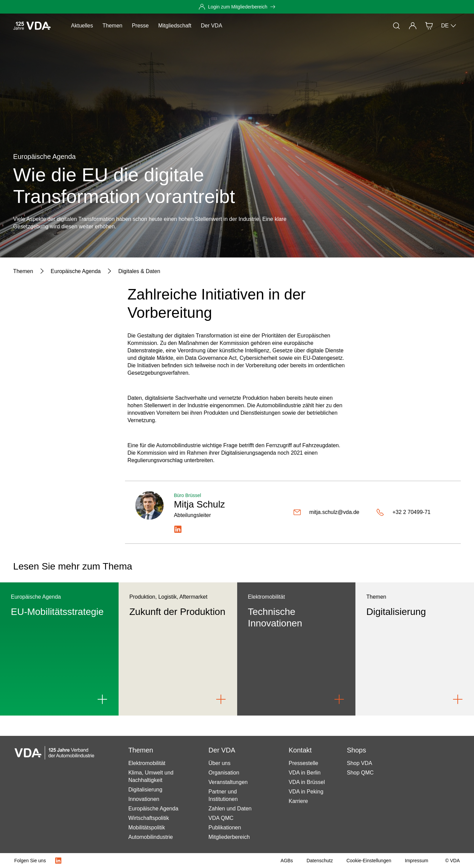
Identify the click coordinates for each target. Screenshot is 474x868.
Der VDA (212, 26)
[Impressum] (417, 861)
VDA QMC (221, 818)
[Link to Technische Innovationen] (339, 699)
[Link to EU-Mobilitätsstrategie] (102, 699)
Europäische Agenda (153, 809)
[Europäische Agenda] (76, 271)
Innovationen (144, 799)
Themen (112, 26)
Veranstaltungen (228, 782)
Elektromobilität (147, 763)
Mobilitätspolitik (147, 828)
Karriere (298, 801)
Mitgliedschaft (175, 26)
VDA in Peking (306, 792)
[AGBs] (287, 861)
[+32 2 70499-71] (413, 512)
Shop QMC (360, 773)
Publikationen (225, 828)
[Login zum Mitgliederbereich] (237, 7)
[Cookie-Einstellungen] (369, 861)
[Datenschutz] (320, 861)
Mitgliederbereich (229, 837)
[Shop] (429, 26)
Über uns (219, 763)
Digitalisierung (146, 790)
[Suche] (396, 26)
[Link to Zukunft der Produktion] (221, 699)
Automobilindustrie (151, 837)
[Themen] (23, 271)
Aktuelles (82, 26)
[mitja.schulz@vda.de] (332, 512)
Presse (140, 26)
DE (449, 26)
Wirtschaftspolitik (149, 818)
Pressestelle (303, 763)
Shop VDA (360, 763)
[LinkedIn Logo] (58, 861)
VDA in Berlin (305, 773)
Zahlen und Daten (230, 809)
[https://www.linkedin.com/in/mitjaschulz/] (178, 529)
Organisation (224, 773)
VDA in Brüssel (307, 782)
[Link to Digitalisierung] (458, 699)
